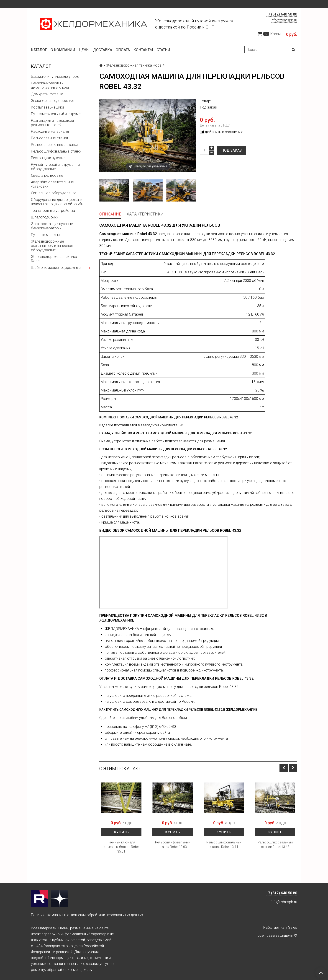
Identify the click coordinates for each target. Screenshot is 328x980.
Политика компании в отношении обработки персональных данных (87, 915)
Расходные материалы (50, 131)
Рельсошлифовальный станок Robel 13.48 (275, 845)
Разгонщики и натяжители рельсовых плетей (52, 123)
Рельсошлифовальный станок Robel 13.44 (224, 845)
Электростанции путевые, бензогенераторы (52, 226)
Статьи (163, 50)
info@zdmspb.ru (284, 20)
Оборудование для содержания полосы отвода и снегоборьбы (58, 202)
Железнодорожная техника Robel (54, 259)
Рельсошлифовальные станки (56, 151)
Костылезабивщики (47, 107)
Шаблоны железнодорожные (56, 268)
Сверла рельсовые (47, 175)
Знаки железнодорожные (53, 101)
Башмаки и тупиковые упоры (55, 76)
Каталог (39, 50)
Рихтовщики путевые (48, 158)
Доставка (103, 50)
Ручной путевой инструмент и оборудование (55, 167)
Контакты (143, 50)
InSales (291, 927)
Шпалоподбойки (45, 217)
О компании (63, 50)
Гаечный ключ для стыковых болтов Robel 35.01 (121, 847)
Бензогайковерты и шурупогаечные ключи (50, 85)
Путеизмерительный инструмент (58, 114)
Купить (121, 832)
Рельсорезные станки (49, 138)
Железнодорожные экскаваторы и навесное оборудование (52, 246)
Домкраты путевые (47, 94)
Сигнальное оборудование (54, 193)
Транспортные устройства (53, 211)
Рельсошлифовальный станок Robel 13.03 (173, 845)
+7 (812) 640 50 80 (281, 14)
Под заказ (232, 150)
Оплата (123, 50)
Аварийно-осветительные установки (52, 184)
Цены (84, 50)
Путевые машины (45, 235)
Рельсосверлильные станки (54, 145)
